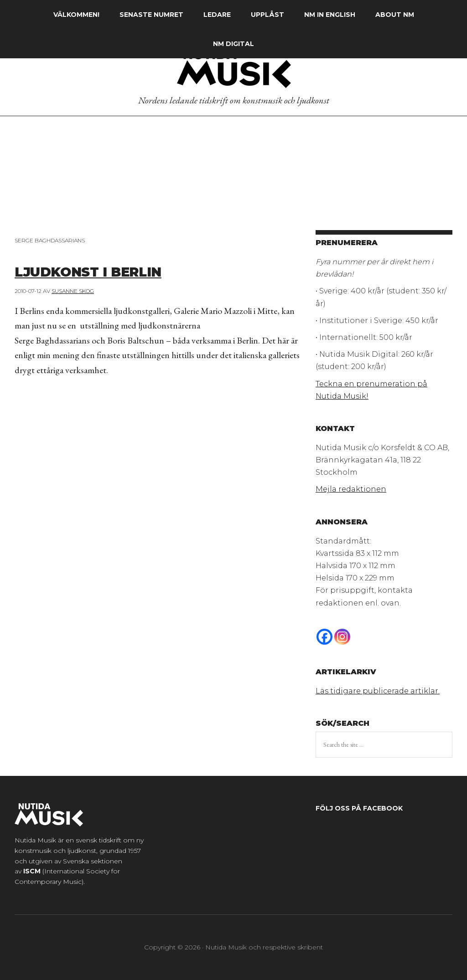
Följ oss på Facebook (359, 808)
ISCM (32, 871)
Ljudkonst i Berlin (106, 271)
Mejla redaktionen (351, 489)
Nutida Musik (233, 68)
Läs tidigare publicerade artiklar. (378, 691)
